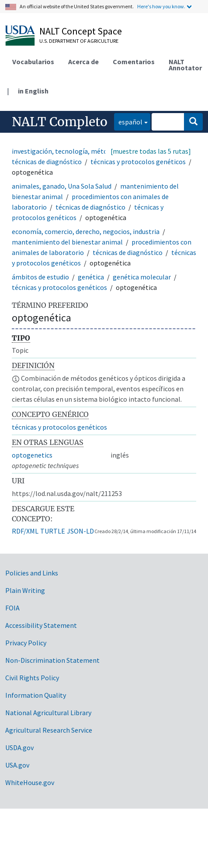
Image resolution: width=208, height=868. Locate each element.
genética (91, 277)
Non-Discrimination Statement (52, 660)
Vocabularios (33, 62)
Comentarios (134, 62)
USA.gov (17, 765)
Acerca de (83, 62)
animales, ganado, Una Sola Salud (62, 186)
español (128, 121)
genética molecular (142, 277)
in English (33, 91)
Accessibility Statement (41, 625)
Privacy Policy (26, 643)
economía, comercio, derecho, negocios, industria (86, 231)
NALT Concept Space (81, 31)
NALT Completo (60, 122)
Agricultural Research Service (49, 730)
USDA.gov (19, 747)
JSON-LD (80, 531)
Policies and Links (32, 573)
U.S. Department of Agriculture (79, 41)
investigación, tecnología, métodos (65, 151)
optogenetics (32, 455)
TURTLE (53, 531)
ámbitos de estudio (40, 277)
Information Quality (36, 695)
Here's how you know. (161, 6)
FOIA (12, 608)
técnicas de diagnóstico (47, 162)
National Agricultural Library (48, 713)
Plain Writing (25, 590)
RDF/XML (25, 531)
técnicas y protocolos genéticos (138, 162)
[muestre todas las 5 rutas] (151, 151)
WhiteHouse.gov (30, 782)
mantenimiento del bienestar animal (67, 242)
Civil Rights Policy (32, 678)
